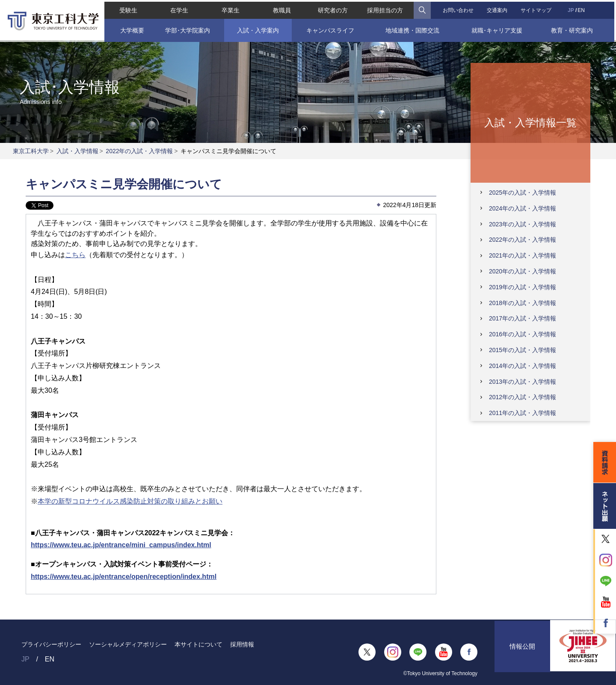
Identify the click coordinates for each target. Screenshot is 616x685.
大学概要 (130, 29)
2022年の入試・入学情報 (139, 151)
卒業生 (230, 9)
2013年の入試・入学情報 (523, 382)
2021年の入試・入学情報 (523, 255)
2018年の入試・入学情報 (523, 303)
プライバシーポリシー (51, 644)
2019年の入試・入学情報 (523, 287)
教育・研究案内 (573, 29)
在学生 (178, 9)
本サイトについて (198, 644)
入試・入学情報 (77, 151)
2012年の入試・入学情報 (523, 397)
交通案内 (498, 9)
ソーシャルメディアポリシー (128, 644)
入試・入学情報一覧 (530, 122)
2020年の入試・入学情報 (523, 271)
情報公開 (522, 652)
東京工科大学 (31, 151)
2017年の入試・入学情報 (523, 318)
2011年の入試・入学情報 (523, 413)
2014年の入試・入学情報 (523, 366)
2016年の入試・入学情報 (523, 334)
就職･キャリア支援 (498, 29)
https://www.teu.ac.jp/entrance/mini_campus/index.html (121, 545)
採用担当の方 (385, 9)
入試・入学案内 (257, 29)
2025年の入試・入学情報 (523, 193)
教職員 (281, 9)
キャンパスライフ (330, 29)
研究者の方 (333, 9)
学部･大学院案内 (187, 29)
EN (582, 9)
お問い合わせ (459, 9)
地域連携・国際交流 (413, 29)
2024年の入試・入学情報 (523, 208)
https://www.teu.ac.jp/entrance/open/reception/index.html (124, 577)
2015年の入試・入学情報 (523, 350)
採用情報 (242, 644)
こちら (75, 255)
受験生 (127, 9)
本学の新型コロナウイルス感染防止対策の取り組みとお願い (130, 501)
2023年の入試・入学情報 (523, 224)
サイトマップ (537, 9)
